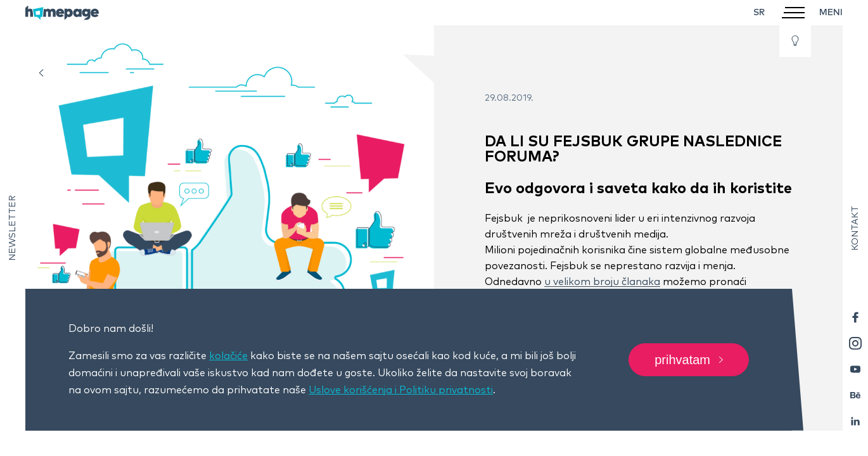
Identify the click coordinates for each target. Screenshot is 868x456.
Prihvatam (689, 360)
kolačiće (228, 356)
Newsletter (13, 228)
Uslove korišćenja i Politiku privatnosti (401, 390)
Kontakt (855, 228)
